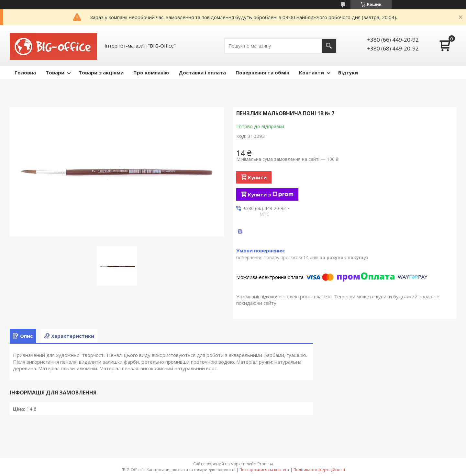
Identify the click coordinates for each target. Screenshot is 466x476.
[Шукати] (329, 46)
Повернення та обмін (262, 72)
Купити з (271, 194)
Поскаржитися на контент (264, 470)
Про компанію (151, 72)
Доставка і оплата (202, 72)
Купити (257, 177)
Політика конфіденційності (319, 470)
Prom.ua (265, 464)
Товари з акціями (101, 72)
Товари (55, 72)
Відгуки (348, 72)
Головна (25, 72)
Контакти (311, 72)
